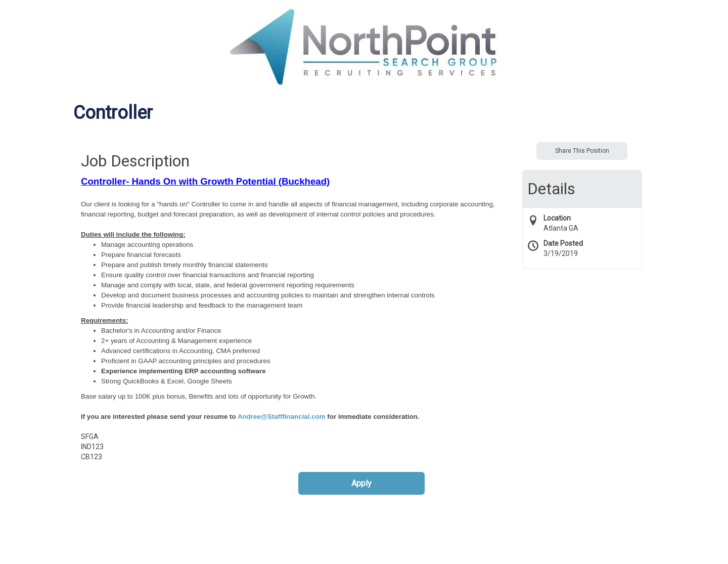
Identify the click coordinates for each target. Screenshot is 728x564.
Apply (361, 483)
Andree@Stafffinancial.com (282, 417)
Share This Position (582, 151)
